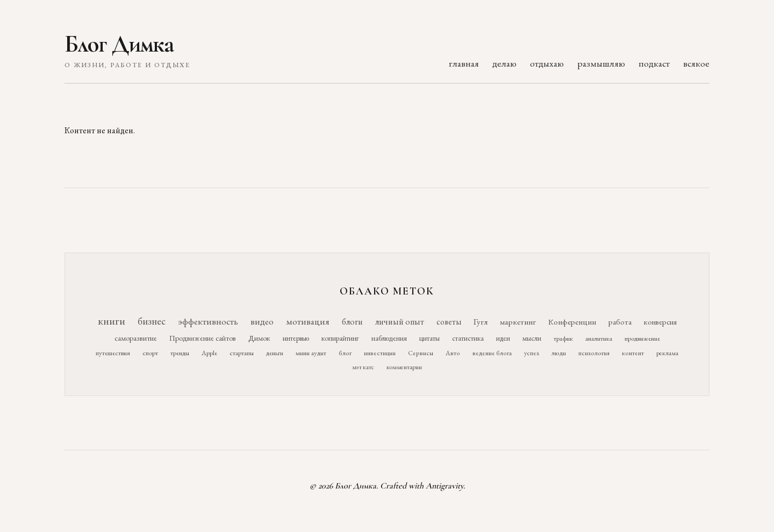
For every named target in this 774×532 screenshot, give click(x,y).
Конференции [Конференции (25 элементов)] (572, 322)
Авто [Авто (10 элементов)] (453, 353)
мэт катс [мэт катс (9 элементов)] (363, 367)
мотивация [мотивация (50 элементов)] (308, 321)
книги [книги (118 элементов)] (112, 321)
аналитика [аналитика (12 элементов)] (599, 338)
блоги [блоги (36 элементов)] (352, 322)
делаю (504, 63)
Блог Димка (119, 44)
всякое (696, 63)
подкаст (654, 63)
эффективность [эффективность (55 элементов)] (208, 321)
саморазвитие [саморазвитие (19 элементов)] (136, 338)
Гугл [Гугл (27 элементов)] (481, 322)
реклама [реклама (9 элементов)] (667, 353)
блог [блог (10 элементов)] (345, 353)
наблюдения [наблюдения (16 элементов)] (389, 338)
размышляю (601, 63)
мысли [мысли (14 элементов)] (532, 338)
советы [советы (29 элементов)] (449, 322)
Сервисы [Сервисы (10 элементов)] (421, 353)
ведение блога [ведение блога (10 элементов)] (492, 353)
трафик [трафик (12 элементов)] (563, 338)
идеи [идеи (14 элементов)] (503, 338)
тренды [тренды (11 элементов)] (180, 353)
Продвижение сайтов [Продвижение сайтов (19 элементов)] (203, 338)
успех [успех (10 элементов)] (532, 353)
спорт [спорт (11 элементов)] (150, 353)
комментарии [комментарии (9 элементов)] (404, 367)
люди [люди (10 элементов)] (559, 353)
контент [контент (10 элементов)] (633, 353)
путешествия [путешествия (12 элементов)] (113, 353)
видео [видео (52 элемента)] (262, 321)
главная (464, 63)
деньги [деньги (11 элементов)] (275, 353)
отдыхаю (547, 63)
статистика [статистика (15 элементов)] (468, 338)
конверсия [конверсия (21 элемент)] (660, 322)
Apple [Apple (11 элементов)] (209, 353)
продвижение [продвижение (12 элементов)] (642, 338)
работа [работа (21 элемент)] (620, 322)
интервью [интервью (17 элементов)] (296, 338)
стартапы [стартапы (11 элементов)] (242, 353)
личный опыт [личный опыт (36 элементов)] (400, 322)
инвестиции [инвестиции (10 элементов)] (380, 353)
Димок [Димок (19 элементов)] (259, 338)
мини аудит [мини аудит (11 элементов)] (311, 353)
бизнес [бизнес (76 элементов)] (152, 321)
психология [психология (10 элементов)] (594, 353)
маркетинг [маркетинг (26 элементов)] (518, 322)
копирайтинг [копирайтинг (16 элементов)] (340, 338)
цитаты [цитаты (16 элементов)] (429, 338)
